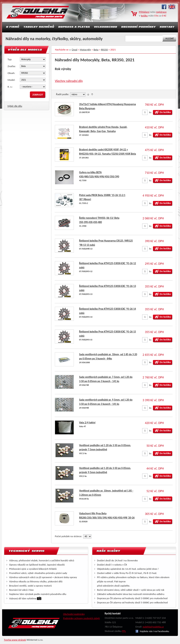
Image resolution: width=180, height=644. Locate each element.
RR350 (104, 50)
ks (150, 112)
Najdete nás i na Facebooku (152, 631)
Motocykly (85, 50)
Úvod (75, 50)
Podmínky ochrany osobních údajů (81, 618)
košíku (144, 16)
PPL (124, 631)
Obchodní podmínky (74, 614)
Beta (96, 50)
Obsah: (11, 73)
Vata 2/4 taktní (87, 423)
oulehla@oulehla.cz (153, 627)
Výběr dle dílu (15, 106)
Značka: (12, 66)
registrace (161, 12)
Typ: (10, 59)
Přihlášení (144, 12)
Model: (11, 80)
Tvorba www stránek (15, 640)
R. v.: (10, 87)
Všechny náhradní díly (69, 81)
